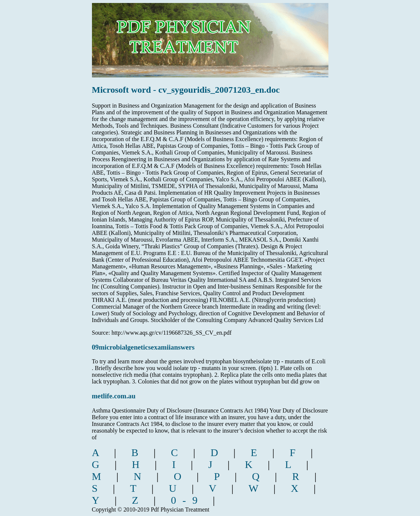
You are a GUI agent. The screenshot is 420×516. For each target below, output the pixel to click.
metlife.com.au (114, 396)
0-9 (187, 500)
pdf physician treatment (214, 35)
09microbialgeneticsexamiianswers (143, 347)
